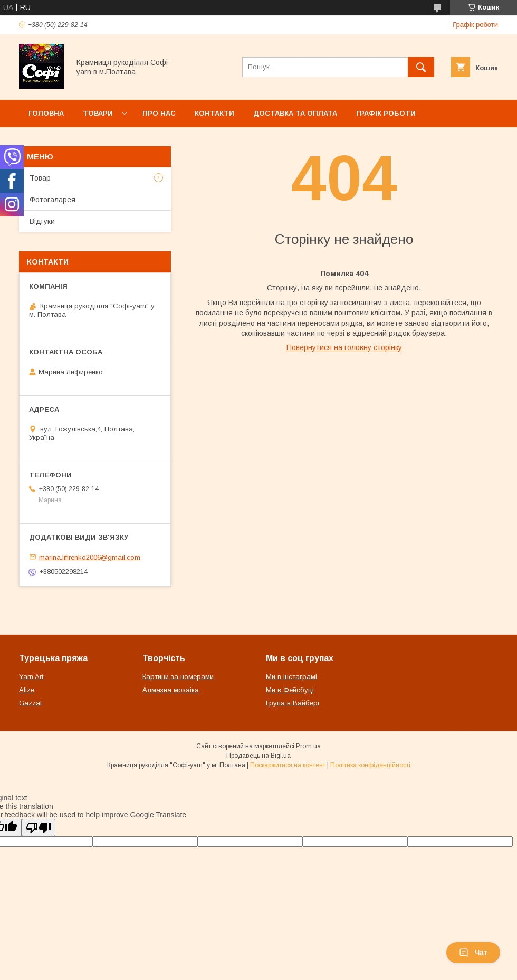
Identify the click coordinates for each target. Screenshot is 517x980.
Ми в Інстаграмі (291, 677)
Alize (27, 690)
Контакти (214, 113)
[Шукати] (421, 67)
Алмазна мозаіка (171, 690)
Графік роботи (386, 113)
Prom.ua (308, 746)
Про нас (159, 113)
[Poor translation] (39, 828)
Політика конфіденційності (370, 765)
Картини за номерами (178, 677)
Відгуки (42, 221)
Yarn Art (31, 677)
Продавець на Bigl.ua (258, 756)
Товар (40, 178)
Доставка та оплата (295, 113)
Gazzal (30, 703)
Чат (473, 953)
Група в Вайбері (293, 703)
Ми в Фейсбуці (290, 690)
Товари (98, 113)
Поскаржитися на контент (288, 765)
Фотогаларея (52, 200)
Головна (46, 113)
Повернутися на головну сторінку (344, 347)
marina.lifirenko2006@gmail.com (90, 557)
